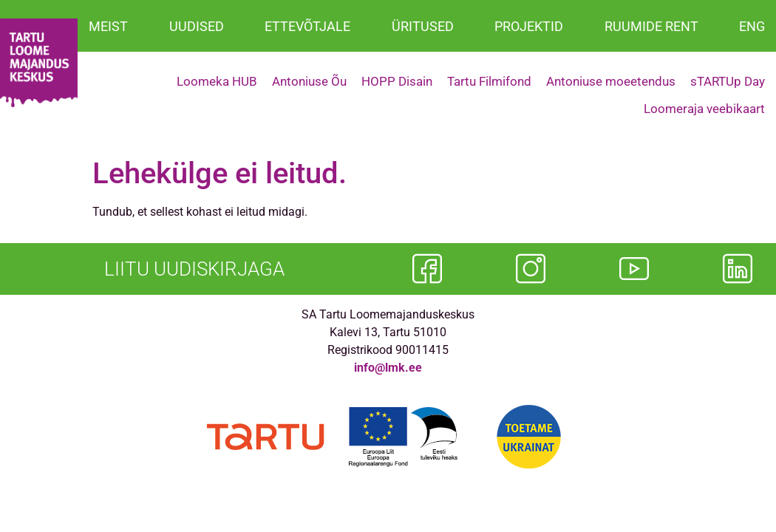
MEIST (108, 26)
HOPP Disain (397, 81)
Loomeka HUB (217, 81)
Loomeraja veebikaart (704, 109)
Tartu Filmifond (489, 81)
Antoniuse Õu (309, 81)
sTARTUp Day (728, 81)
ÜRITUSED (423, 26)
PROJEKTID (529, 26)
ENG (752, 26)
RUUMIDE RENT (651, 26)
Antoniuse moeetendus (611, 81)
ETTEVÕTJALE (307, 26)
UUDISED (197, 26)
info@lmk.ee (388, 368)
